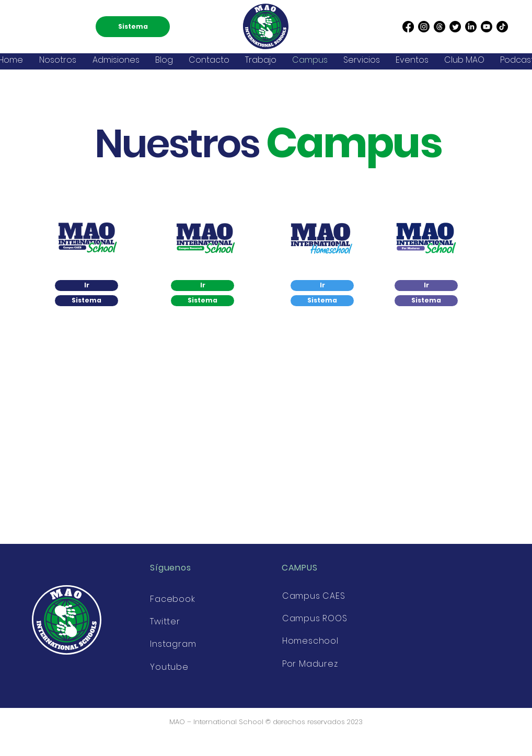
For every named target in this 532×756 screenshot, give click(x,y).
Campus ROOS (315, 618)
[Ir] (86, 286)
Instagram (173, 644)
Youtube (169, 667)
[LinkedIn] (471, 27)
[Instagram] (424, 27)
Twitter (165, 621)
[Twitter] (455, 27)
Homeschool (310, 641)
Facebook (172, 599)
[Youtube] (487, 27)
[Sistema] (133, 27)
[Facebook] (408, 27)
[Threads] (440, 27)
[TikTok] (502, 27)
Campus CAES (314, 596)
